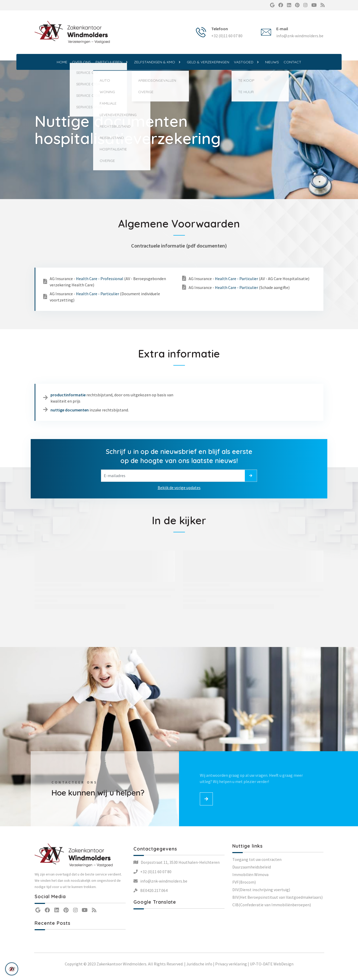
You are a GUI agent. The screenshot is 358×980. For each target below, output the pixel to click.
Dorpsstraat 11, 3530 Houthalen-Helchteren (180, 862)
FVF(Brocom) (244, 882)
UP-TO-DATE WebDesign (272, 964)
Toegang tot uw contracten (257, 859)
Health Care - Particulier (98, 294)
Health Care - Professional (100, 279)
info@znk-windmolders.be (300, 36)
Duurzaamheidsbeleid (252, 867)
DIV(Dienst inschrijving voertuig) (261, 890)
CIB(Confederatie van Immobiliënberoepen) (272, 905)
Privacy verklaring (231, 964)
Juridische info (199, 964)
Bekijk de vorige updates (179, 488)
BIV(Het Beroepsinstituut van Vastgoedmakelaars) (277, 897)
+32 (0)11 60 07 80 (227, 36)
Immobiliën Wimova (250, 874)
